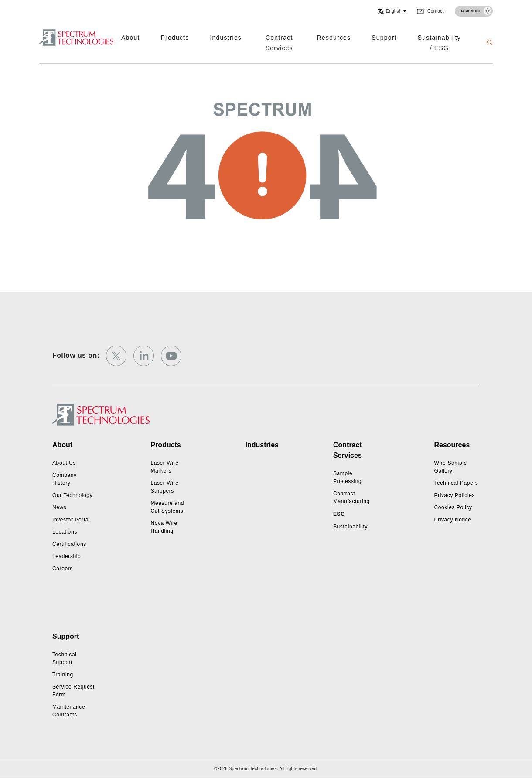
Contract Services (279, 43)
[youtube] (171, 356)
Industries (226, 38)
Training (63, 675)
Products (175, 38)
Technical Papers (456, 483)
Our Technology (72, 495)
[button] (392, 11)
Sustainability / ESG (439, 43)
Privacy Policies (454, 495)
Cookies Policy (453, 507)
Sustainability (350, 527)
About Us (64, 463)
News (59, 507)
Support (384, 38)
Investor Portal (71, 520)
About (131, 38)
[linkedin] (144, 356)
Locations (65, 532)
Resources (334, 38)
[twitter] (116, 356)
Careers (63, 569)
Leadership (66, 556)
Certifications (69, 544)
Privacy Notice (452, 520)
